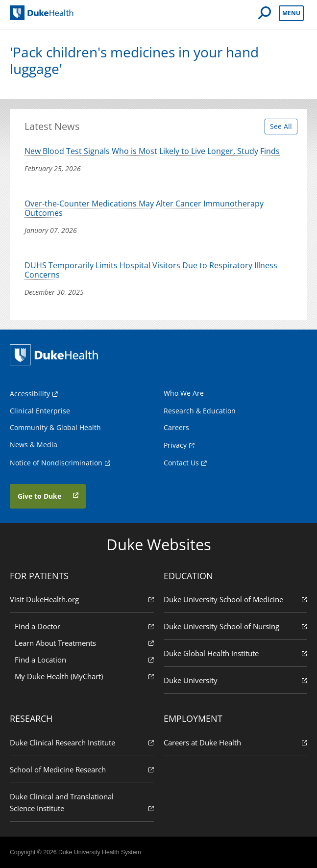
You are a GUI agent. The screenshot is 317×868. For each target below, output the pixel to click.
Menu (291, 13)
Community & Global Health (55, 427)
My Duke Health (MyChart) (84, 676)
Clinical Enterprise (40, 411)
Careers (176, 427)
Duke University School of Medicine (236, 599)
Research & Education (200, 411)
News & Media (34, 445)
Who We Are (184, 393)
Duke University (236, 680)
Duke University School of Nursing (236, 626)
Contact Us (181, 463)
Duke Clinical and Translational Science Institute (82, 803)
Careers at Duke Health (236, 742)
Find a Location (84, 659)
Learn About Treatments (84, 643)
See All (281, 126)
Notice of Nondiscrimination (56, 463)
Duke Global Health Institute (236, 653)
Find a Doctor (84, 626)
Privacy (175, 445)
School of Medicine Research (82, 769)
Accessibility (30, 394)
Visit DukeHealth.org (82, 599)
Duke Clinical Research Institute (82, 742)
